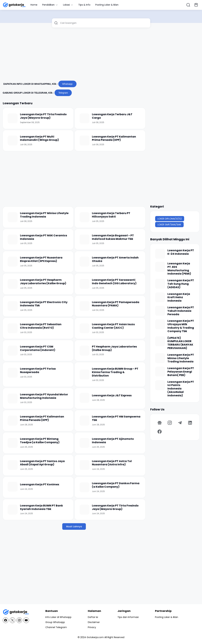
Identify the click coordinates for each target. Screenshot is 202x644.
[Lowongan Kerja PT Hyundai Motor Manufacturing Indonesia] (13, 398)
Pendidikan (50, 5)
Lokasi (68, 5)
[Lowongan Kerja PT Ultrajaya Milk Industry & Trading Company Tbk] (160, 324)
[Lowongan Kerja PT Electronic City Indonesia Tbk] (13, 306)
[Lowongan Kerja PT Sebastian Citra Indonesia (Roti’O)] (13, 328)
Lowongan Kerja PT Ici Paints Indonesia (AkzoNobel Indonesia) (181, 389)
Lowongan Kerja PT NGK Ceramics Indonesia (43, 237)
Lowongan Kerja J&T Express (112, 396)
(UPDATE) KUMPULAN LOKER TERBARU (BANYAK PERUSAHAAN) (180, 343)
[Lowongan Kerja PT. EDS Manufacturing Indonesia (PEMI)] (160, 267)
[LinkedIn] (190, 423)
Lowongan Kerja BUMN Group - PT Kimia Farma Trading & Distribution (115, 372)
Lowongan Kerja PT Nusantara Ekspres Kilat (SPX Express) (41, 259)
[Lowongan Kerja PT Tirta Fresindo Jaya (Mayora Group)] (13, 118)
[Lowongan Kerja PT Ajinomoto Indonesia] (85, 443)
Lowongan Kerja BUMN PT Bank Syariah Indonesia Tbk (41, 507)
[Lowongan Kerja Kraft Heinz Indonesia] (160, 297)
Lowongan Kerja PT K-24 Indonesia (181, 252)
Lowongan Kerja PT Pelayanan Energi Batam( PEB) (181, 372)
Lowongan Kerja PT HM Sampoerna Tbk (116, 418)
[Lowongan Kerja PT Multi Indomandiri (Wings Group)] (13, 140)
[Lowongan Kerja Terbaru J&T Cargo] (85, 118)
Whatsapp (67, 84)
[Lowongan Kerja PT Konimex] (13, 487)
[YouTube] (26, 620)
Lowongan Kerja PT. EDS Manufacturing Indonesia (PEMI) (179, 269)
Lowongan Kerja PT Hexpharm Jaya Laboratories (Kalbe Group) (43, 282)
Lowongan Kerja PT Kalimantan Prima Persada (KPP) (114, 139)
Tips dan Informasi (128, 617)
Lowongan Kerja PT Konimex (40, 485)
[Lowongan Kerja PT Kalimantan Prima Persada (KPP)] (85, 140)
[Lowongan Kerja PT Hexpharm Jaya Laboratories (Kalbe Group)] (13, 284)
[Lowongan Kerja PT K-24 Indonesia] (160, 254)
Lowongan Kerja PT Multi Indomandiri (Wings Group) (39, 139)
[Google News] (160, 423)
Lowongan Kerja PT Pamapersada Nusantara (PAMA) (116, 304)
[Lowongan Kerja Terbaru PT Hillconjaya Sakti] (85, 217)
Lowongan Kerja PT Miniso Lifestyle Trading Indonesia (44, 215)
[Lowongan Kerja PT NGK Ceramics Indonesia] (13, 239)
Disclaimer (94, 622)
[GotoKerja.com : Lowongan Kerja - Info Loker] (16, 612)
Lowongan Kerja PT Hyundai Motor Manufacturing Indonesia (44, 396)
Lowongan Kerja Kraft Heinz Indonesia (179, 297)
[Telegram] (180, 423)
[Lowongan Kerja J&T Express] (85, 398)
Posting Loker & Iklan (107, 5)
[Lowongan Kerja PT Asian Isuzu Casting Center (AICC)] (85, 328)
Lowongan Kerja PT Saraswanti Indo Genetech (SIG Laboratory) (114, 282)
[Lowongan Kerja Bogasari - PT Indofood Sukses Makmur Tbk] (85, 239)
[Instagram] (170, 423)
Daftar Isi (93, 617)
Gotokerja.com (95, 637)
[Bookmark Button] (196, 5)
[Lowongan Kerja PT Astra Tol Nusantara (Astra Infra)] (85, 465)
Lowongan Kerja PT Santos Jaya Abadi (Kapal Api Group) (42, 463)
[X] (12, 620)
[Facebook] (160, 432)
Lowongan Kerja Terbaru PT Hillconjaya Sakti (111, 215)
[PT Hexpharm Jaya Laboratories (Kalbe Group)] (85, 351)
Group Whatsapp (55, 622)
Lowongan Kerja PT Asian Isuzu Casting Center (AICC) (113, 326)
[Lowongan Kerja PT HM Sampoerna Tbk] (85, 421)
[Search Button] (188, 5)
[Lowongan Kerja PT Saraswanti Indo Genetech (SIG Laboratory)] (85, 284)
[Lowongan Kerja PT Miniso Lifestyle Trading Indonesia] (13, 217)
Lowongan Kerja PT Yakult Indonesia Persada (181, 311)
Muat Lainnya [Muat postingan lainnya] (74, 526)
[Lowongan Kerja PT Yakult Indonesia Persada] (160, 311)
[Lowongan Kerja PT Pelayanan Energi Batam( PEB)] (160, 372)
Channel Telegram (56, 627)
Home (34, 5)
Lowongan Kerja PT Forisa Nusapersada (38, 371)
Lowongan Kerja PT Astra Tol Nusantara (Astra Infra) (112, 463)
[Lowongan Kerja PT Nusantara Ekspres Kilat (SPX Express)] (13, 262)
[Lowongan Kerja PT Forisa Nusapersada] (13, 373)
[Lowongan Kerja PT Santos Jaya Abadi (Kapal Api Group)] (13, 465)
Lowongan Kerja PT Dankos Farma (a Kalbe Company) (116, 485)
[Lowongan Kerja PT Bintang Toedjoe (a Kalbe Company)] (13, 443)
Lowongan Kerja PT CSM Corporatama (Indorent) (38, 348)
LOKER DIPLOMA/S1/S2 (170, 219)
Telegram (63, 93)
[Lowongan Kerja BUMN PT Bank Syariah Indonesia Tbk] (13, 510)
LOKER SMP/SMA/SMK (169, 225)
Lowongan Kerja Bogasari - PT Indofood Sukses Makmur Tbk (113, 237)
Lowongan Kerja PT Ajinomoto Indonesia (113, 441)
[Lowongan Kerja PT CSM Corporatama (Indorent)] (13, 351)
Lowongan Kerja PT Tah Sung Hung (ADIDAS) (181, 284)
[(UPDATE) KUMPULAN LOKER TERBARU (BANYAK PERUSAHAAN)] (160, 341)
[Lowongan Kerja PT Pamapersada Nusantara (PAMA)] (85, 306)
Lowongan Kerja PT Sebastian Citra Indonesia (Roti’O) (41, 326)
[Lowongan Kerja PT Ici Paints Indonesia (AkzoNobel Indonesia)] (160, 385)
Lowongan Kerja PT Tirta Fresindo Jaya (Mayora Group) (43, 116)
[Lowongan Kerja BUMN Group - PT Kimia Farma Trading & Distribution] (85, 375)
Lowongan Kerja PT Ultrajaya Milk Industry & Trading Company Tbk (181, 326)
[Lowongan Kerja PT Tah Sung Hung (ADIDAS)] (160, 284)
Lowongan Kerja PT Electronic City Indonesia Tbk (44, 304)
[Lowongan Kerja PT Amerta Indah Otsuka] (85, 262)
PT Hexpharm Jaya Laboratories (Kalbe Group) (114, 348)
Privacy (92, 627)
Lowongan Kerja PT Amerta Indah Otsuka (115, 259)
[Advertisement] (101, 55)
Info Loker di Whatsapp (58, 617)
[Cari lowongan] (104, 23)
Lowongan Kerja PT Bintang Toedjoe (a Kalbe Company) (40, 441)
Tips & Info (84, 5)
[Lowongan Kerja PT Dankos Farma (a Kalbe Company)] (85, 487)
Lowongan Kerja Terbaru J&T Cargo (112, 116)
